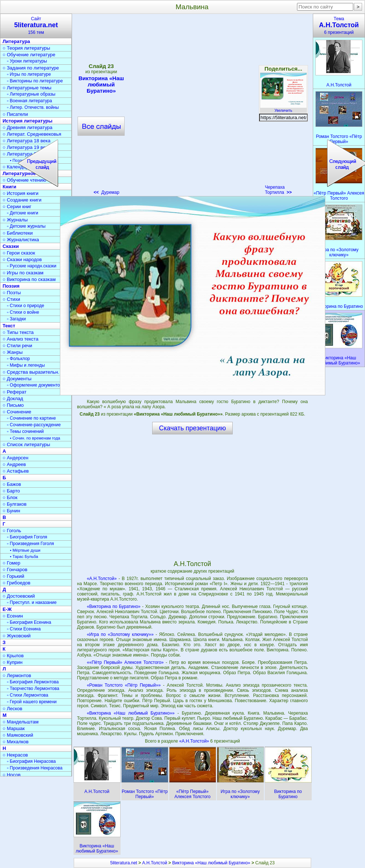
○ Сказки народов (22, 259)
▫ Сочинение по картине (31, 418)
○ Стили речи (17, 346)
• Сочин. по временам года (35, 438)
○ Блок (10, 497)
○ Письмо (13, 405)
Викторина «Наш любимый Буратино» (211, 863)
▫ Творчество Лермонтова (33, 689)
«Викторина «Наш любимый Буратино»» (131, 713)
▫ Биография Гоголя (27, 537)
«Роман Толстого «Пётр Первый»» (124, 685)
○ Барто (11, 491)
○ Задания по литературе (31, 68)
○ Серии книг (17, 207)
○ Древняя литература (27, 127)
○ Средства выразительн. (31, 372)
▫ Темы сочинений (25, 431)
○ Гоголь (12, 531)
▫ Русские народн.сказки (32, 266)
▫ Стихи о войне (23, 312)
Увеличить (283, 108)
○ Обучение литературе (29, 55)
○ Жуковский (17, 636)
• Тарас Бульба (24, 556)
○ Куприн (12, 662)
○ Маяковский (18, 735)
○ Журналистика (21, 240)
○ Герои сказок (19, 253)
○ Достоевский (19, 596)
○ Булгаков (15, 504)
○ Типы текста (18, 332)
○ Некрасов (15, 755)
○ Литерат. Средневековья (32, 134)
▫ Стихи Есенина (24, 629)
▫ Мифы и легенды (26, 365)
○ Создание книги (22, 200)
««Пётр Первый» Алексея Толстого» (125, 662)
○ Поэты (12, 293)
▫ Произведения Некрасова (35, 768)
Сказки (11, 246)
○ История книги (21, 193)
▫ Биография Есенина (29, 622)
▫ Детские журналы (26, 226)
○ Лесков (12, 709)
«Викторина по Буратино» (114, 606)
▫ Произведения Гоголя (31, 544)
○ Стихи (11, 299)
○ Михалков (16, 742)
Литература (16, 41)
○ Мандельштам (21, 722)
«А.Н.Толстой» (102, 579)
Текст (9, 326)
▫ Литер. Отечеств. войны (33, 107)
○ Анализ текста (20, 339)
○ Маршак (14, 728)
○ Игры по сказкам (23, 273)
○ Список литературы (26, 444)
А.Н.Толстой (155, 863)
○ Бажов (12, 484)
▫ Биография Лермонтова (33, 682)
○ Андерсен (15, 458)
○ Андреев (14, 464)
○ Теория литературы (26, 48)
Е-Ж (7, 609)
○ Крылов (13, 656)
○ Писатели (15, 114)
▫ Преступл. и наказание (32, 602)
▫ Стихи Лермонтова (28, 695)
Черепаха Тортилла (278, 190)
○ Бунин (11, 511)
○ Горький (13, 576)
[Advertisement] (91, 107)
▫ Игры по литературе (29, 74)
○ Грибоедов (17, 583)
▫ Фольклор (18, 359)
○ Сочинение (17, 412)
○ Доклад (13, 399)
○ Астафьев (16, 471)
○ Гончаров (15, 570)
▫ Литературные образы (31, 94)
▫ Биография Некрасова (31, 761)
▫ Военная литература (29, 101)
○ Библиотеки (18, 233)
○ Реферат (15, 392)
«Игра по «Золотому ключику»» (120, 634)
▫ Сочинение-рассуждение (34, 425)
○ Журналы (15, 220)
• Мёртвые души (25, 550)
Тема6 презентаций (339, 26)
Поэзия (11, 286)
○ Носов (12, 775)
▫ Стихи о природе (26, 306)
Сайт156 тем (36, 26)
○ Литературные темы (27, 88)
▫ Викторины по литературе (35, 81)
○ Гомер (11, 563)
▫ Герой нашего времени (32, 702)
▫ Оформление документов (35, 385)
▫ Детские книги (23, 213)
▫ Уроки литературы (27, 61)
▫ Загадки (16, 319)
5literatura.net (124, 863)
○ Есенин (13, 616)
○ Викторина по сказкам (29, 279)
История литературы (28, 121)
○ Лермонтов (17, 675)
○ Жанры (13, 352)
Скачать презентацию (193, 428)
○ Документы (17, 379)
